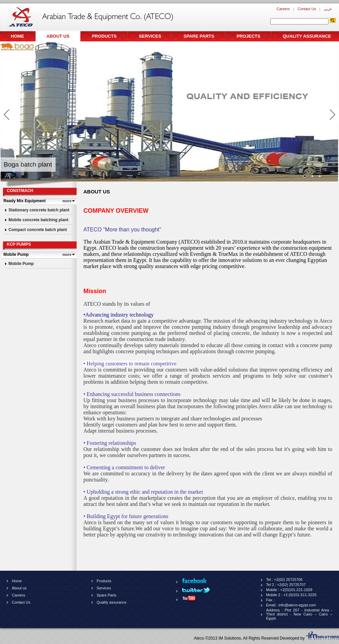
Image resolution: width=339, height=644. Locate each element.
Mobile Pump (21, 264)
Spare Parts (199, 36)
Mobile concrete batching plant (38, 220)
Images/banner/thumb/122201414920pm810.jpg (305, 176)
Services (150, 36)
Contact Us (307, 9)
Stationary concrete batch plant (39, 210)
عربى (328, 9)
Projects (248, 36)
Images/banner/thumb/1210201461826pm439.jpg (312, 176)
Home (17, 36)
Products (104, 36)
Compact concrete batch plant (38, 230)
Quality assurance (307, 36)
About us (58, 36)
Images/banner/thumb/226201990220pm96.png (320, 176)
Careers (283, 9)
